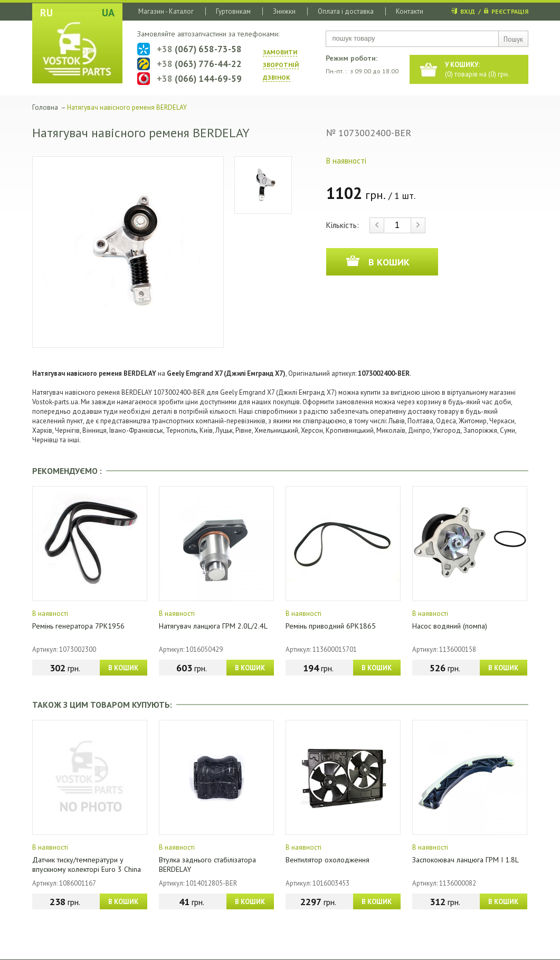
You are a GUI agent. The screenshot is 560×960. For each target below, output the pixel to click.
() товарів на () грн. (477, 69)
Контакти (410, 11)
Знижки (284, 11)
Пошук (513, 39)
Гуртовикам (233, 11)
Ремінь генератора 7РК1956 (78, 626)
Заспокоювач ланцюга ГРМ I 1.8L (466, 860)
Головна (45, 107)
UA (108, 13)
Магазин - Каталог (166, 11)
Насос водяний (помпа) (450, 626)
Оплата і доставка (346, 11)
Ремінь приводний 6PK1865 (331, 626)
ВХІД (468, 11)
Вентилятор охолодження (328, 860)
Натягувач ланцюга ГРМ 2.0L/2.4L (213, 626)
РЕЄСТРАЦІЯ (510, 11)
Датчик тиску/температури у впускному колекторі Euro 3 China (87, 864)
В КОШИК (123, 668)
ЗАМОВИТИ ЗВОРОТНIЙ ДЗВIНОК (281, 65)
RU (46, 13)
